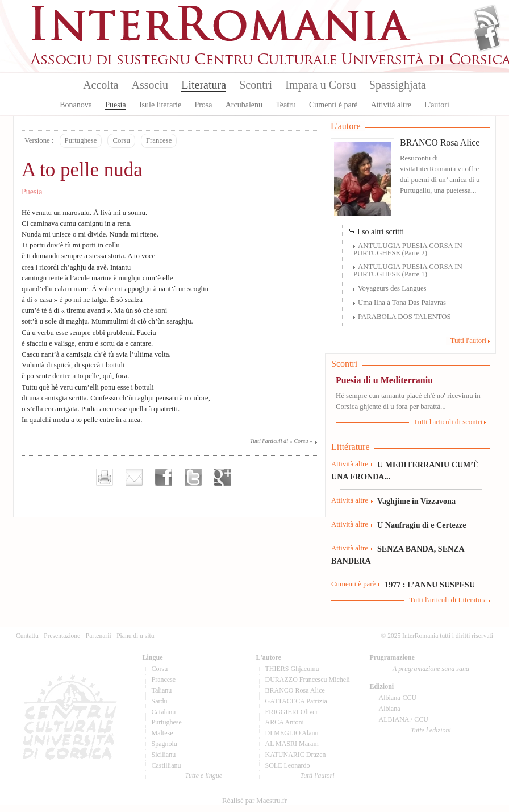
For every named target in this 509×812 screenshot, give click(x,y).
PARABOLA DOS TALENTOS (404, 317)
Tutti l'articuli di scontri (448, 422)
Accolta (101, 85)
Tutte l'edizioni (431, 730)
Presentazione (62, 636)
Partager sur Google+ (223, 477)
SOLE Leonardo (288, 765)
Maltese (162, 733)
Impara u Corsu (320, 85)
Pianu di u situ (135, 636)
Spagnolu (164, 744)
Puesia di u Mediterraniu (384, 380)
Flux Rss (487, 19)
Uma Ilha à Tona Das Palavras (402, 303)
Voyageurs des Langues (392, 288)
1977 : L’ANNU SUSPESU (430, 585)
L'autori (437, 105)
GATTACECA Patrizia (296, 701)
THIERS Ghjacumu (292, 669)
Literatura (204, 85)
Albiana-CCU (398, 698)
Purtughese (81, 140)
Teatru (286, 105)
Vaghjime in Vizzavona (416, 501)
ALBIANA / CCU (404, 719)
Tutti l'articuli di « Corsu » (281, 441)
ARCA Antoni (285, 722)
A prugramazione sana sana (431, 669)
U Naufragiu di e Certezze (422, 525)
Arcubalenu (244, 105)
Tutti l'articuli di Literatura (448, 600)
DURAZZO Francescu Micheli (308, 680)
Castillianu (166, 765)
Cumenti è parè (333, 105)
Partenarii (99, 636)
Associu (150, 85)
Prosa (203, 105)
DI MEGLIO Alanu (292, 733)
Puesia (116, 105)
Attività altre (391, 105)
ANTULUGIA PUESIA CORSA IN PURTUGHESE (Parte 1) (408, 270)
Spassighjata (398, 85)
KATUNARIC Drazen (296, 755)
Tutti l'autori (468, 341)
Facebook (487, 38)
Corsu (121, 140)
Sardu (160, 701)
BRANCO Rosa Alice (440, 142)
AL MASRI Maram (292, 744)
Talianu (162, 690)
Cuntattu (27, 636)
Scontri (256, 85)
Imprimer (105, 477)
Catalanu (164, 712)
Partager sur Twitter (193, 477)
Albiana (390, 709)
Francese (159, 140)
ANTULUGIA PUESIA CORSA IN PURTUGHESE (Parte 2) (408, 249)
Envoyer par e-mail (134, 477)
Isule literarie (160, 105)
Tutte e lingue (204, 776)
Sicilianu (164, 755)
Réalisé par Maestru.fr (254, 801)
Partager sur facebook (164, 477)
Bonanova (76, 105)
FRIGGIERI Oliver (292, 712)
